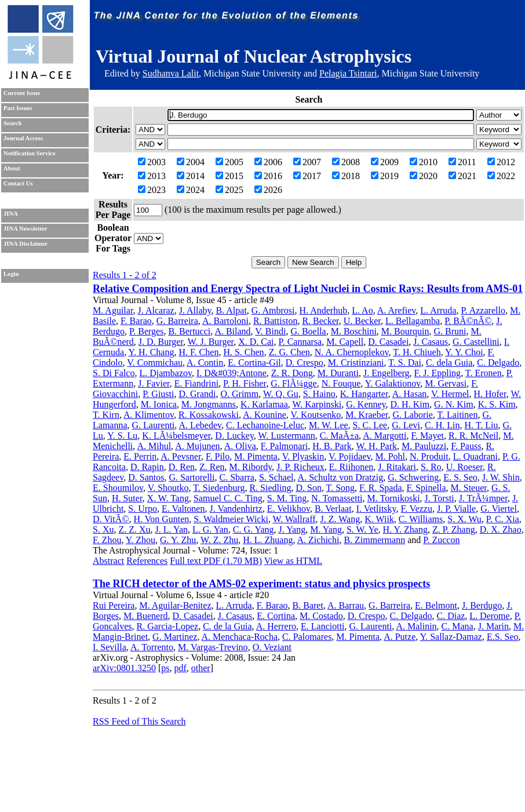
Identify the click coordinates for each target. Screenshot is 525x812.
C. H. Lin (442, 425)
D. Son (308, 488)
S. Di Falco (114, 373)
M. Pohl (390, 456)
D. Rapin (147, 467)
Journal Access (23, 138)
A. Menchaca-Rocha (240, 637)
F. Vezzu (417, 509)
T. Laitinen (457, 415)
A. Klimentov (149, 415)
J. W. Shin (501, 477)
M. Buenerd (145, 616)
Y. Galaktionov (393, 383)
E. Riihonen (351, 467)
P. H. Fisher (245, 383)
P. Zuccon (441, 540)
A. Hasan (410, 394)
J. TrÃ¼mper (483, 498)
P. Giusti (158, 394)
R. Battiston (275, 321)
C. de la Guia (227, 626)
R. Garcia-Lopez (168, 626)
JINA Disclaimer (25, 244)
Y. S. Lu (122, 436)
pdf (180, 668)
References (147, 561)
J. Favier (154, 383)
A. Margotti (384, 436)
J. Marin (493, 626)
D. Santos (146, 477)
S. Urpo (143, 509)
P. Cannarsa (300, 342)
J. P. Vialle (456, 509)
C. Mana (457, 626)
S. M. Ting (287, 498)
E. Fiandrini (196, 383)
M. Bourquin (405, 331)
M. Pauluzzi (424, 446)
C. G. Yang (254, 529)
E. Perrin (140, 456)
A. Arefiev (397, 310)
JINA (11, 214)
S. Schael (276, 477)
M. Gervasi (446, 383)
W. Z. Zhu (219, 540)
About (12, 168)
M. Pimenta (256, 456)
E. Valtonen (183, 509)
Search (12, 123)
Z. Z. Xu (134, 529)
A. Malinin (416, 626)
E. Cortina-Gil (254, 363)
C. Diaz (451, 616)
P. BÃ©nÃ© (468, 321)
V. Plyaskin (303, 456)
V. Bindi (270, 331)
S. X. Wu (464, 519)
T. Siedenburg (219, 488)
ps (165, 668)
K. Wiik (379, 519)
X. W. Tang (168, 498)
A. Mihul (154, 446)
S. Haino (319, 394)
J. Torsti (440, 498)
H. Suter (127, 498)
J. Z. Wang (340, 519)
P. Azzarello (483, 310)
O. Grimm (239, 394)
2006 (268, 162)
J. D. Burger (161, 342)
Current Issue (22, 93)
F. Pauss (466, 446)
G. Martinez (175, 637)
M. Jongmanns (209, 404)
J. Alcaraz (156, 310)
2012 (501, 162)
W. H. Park (376, 446)
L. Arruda (438, 310)
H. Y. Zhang (405, 529)
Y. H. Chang (152, 352)
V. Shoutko (168, 488)
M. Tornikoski (394, 498)
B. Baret (308, 605)
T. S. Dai (405, 363)
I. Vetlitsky (376, 509)
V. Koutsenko (316, 415)
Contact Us (18, 183)
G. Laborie (412, 415)
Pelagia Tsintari (348, 73)
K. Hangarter (364, 394)
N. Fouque (341, 383)
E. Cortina (276, 616)
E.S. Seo (503, 637)
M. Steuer (469, 488)
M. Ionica (159, 404)
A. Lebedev (200, 425)
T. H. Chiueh (417, 352)
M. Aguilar (113, 310)
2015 (229, 176)
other (201, 668)
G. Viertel (499, 509)
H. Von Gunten (161, 519)
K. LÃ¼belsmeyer (176, 436)
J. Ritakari (397, 467)
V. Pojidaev (349, 456)
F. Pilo (218, 456)
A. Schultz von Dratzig (341, 477)
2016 (268, 176)
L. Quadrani (475, 456)
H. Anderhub (324, 310)
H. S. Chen (243, 352)
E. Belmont (436, 605)
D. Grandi (197, 394)
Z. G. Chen (289, 352)
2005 (229, 162)
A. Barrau (346, 605)
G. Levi (406, 425)
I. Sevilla (110, 647)
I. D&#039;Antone (231, 373)
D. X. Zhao (501, 529)
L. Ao (362, 310)
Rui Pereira (114, 605)
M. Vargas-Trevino (213, 647)
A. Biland (232, 331)
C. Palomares (307, 637)
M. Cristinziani (356, 363)
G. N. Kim (454, 404)
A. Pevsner (181, 456)
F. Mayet (427, 436)
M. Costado (321, 616)
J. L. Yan (172, 529)
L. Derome (489, 616)
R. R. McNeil (473, 436)
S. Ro (431, 467)
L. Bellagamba (413, 321)
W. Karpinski (317, 404)
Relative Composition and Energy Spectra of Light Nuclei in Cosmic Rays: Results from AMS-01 (308, 289)
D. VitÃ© (111, 519)
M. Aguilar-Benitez (175, 605)
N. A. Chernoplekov (352, 352)
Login (11, 274)
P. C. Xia (503, 519)
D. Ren (182, 467)
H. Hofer (490, 394)
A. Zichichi (318, 540)
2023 (152, 190)
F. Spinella (426, 488)
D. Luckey (234, 436)
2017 (307, 176)
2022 (501, 176)
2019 (385, 176)
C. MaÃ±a (339, 436)
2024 (191, 190)
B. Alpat (231, 310)
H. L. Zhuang (268, 540)
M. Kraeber (367, 415)
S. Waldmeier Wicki (231, 519)
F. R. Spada (380, 488)
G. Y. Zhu (178, 540)
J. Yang (292, 529)
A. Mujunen (197, 446)
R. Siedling (270, 488)
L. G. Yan (210, 529)
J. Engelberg (387, 373)
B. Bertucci (189, 331)
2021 (462, 176)
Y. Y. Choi (464, 352)
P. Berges (146, 331)
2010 (424, 162)
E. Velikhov (289, 509)
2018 (346, 176)
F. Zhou (107, 540)
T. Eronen (484, 373)
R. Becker (320, 321)
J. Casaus (431, 342)
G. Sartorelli (192, 477)
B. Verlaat (333, 509)
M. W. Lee (329, 425)
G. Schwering (413, 477)
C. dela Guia (449, 363)
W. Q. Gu (281, 394)
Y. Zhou (141, 540)
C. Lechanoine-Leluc (265, 425)
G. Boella (308, 331)
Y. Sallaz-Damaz (451, 637)
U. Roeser (464, 467)
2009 (385, 162)
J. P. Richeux (300, 467)
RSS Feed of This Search (139, 721)
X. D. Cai (256, 342)
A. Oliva (240, 446)
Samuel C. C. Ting (228, 498)
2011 (462, 162)
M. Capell (345, 342)
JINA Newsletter (25, 229)
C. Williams (421, 519)
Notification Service (30, 153)
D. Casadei (388, 342)
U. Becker (362, 321)
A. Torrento (152, 647)
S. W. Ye (362, 529)
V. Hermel (450, 394)
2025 (229, 190)
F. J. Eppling (438, 373)
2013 (152, 176)
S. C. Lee (370, 425)
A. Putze (400, 637)
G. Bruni (450, 331)
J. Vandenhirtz (236, 509)
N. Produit (429, 456)
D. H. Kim (410, 404)
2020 (424, 176)
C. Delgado (498, 363)
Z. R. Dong (292, 373)
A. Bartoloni (225, 321)
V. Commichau (155, 363)
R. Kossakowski (209, 415)
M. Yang (326, 529)
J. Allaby (195, 310)
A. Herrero (276, 626)
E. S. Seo (460, 477)
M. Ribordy (251, 467)
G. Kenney (366, 404)
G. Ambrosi (273, 310)
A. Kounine (265, 415)
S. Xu (103, 529)
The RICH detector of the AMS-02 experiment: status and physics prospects (261, 584)
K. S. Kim (497, 404)
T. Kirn (106, 415)
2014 (191, 176)
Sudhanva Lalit (171, 73)
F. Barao (136, 321)
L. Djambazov (165, 373)
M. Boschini (354, 331)
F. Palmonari (284, 446)
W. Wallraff (294, 519)
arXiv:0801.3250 (124, 668)
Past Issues (18, 108)
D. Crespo (305, 363)
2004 (191, 162)
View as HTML (293, 561)
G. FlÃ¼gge (294, 383)
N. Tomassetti (337, 498)
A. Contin (205, 363)
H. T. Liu (481, 425)
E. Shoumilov (118, 488)
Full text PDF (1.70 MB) (216, 561)
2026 (268, 190)
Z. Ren (212, 467)
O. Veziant (272, 647)
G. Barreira (177, 321)
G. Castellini (476, 342)
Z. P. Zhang (454, 529)
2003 (152, 162)
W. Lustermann (287, 436)
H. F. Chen (198, 352)
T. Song (340, 488)
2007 (307, 162)
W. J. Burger (211, 342)
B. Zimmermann (374, 540)
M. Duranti (338, 373)
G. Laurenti (154, 425)
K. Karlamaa (264, 404)
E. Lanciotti (323, 626)
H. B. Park (332, 446)
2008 (346, 162)
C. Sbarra (237, 477)
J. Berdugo (482, 605)
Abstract (108, 561)
